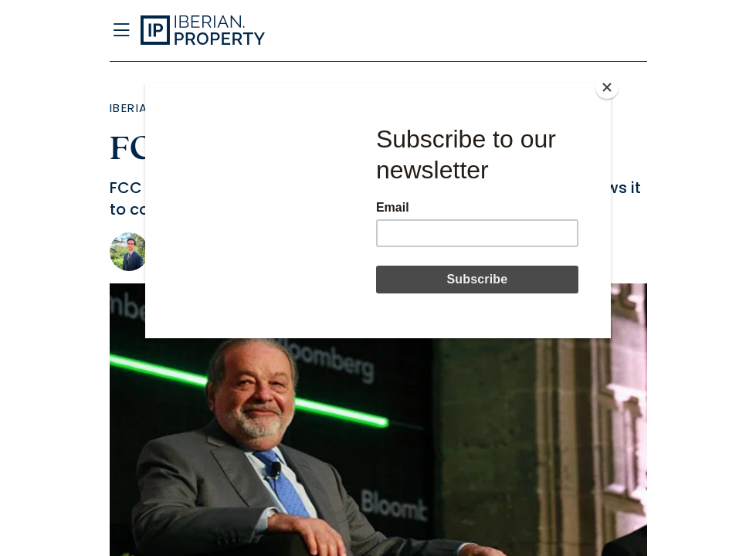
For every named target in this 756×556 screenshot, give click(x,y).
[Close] (607, 87)
